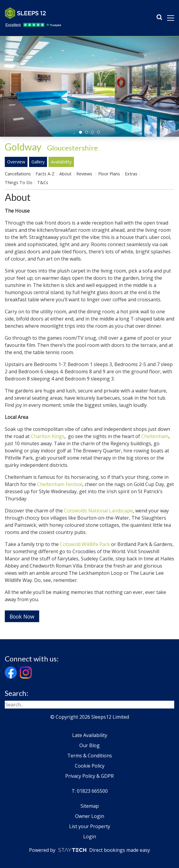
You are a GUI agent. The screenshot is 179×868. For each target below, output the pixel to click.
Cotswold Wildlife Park (85, 544)
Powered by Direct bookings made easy (89, 850)
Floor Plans (109, 174)
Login (90, 837)
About (65, 174)
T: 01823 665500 (90, 791)
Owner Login (90, 816)
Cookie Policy (90, 766)
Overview (16, 162)
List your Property (90, 826)
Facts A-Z (45, 174)
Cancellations (18, 174)
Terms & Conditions (90, 756)
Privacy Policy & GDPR (89, 776)
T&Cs (43, 182)
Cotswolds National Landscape (98, 511)
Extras (131, 174)
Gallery (38, 162)
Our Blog (89, 745)
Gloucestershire (72, 148)
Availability (61, 162)
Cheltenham (155, 436)
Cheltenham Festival (60, 484)
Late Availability (90, 735)
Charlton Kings (48, 436)
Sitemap (90, 806)
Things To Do (19, 182)
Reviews (85, 174)
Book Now (22, 616)
